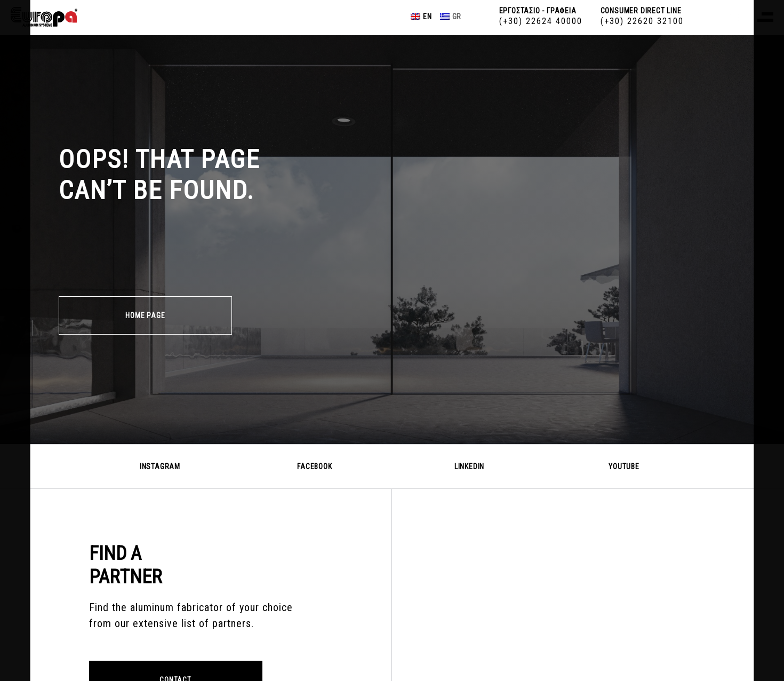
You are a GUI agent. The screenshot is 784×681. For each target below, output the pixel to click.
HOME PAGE (145, 315)
